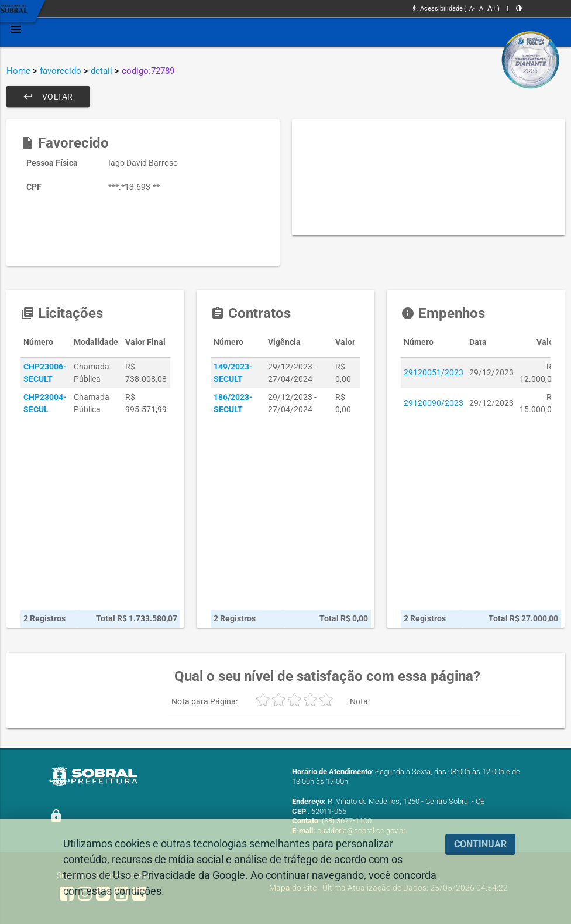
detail (102, 71)
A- (472, 8)
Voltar (48, 97)
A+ (492, 8)
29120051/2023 (434, 372)
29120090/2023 (434, 403)
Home (18, 71)
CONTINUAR (480, 844)
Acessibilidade (438, 8)
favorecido (61, 71)
